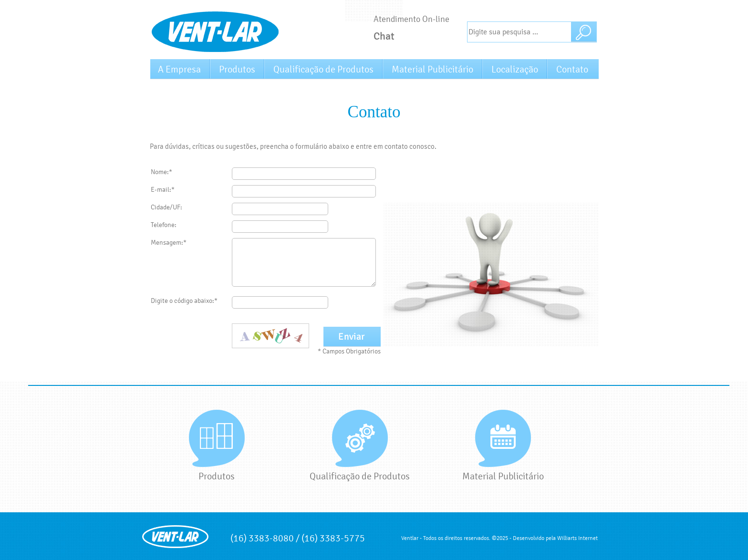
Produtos (237, 69)
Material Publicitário (432, 69)
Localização (515, 69)
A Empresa (179, 69)
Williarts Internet (577, 538)
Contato (572, 69)
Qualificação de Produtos (323, 69)
